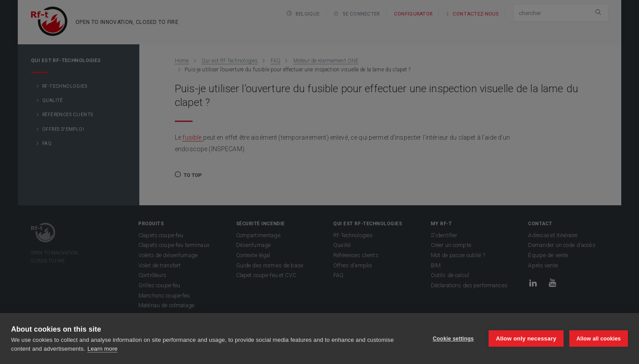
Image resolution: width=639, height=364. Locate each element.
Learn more (103, 349)
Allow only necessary (526, 339)
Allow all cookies (599, 339)
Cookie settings (453, 339)
